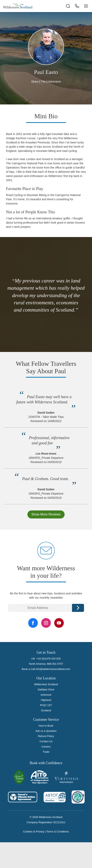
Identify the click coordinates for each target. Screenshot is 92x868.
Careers (46, 747)
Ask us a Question (46, 731)
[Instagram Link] (46, 623)
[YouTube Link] (59, 623)
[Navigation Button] (86, 6)
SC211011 (59, 822)
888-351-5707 (55, 664)
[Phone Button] (77, 6)
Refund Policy (46, 736)
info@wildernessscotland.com (53, 669)
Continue (78, 608)
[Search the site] (68, 6)
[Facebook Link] (33, 623)
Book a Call (28, 669)
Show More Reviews (46, 514)
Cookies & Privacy (34, 832)
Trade (46, 752)
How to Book (46, 726)
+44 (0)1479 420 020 (48, 659)
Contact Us (46, 741)
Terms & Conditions (58, 832)
